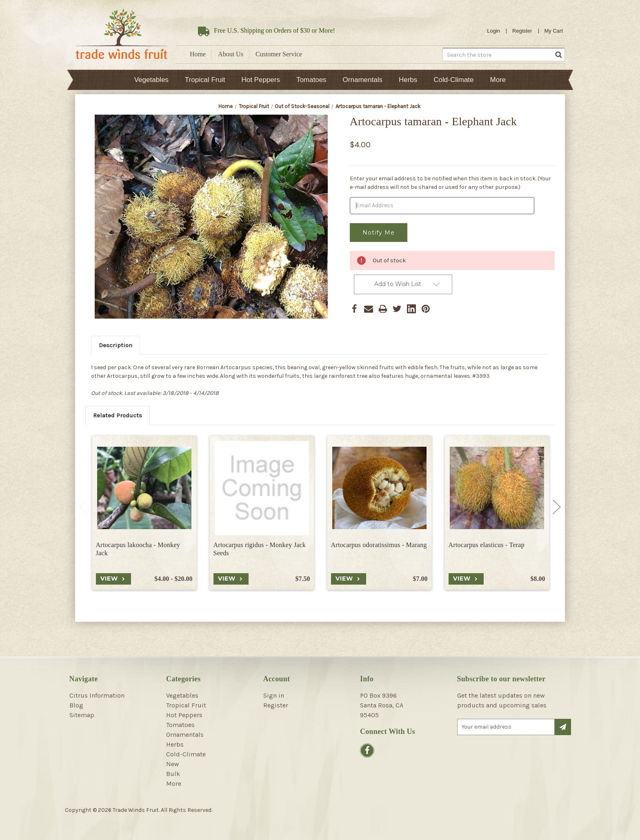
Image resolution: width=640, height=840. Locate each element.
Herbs (408, 80)
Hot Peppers (261, 80)
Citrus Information (97, 695)
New (173, 764)
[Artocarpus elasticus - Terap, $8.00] (497, 488)
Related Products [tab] (118, 415)
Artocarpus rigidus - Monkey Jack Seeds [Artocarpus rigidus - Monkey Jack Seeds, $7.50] (260, 549)
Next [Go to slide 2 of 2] (557, 507)
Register (522, 31)
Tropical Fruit (205, 80)
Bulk (173, 774)
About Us (231, 54)
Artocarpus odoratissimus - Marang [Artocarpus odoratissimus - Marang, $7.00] (379, 545)
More (498, 80)
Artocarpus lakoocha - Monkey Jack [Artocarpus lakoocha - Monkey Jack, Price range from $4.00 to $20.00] (138, 549)
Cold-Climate (453, 80)
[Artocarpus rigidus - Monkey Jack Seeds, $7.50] (262, 488)
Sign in (274, 695)
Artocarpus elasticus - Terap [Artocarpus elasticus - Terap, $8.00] (487, 545)
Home (198, 54)
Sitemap (82, 715)
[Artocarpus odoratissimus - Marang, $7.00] (379, 488)
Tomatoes (311, 80)
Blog (76, 705)
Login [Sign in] (493, 31)
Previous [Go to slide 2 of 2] (83, 507)
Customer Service (279, 54)
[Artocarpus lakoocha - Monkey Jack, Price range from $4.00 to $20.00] (144, 488)
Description (116, 345)
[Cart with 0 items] (554, 31)
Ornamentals (363, 80)
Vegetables (151, 80)
